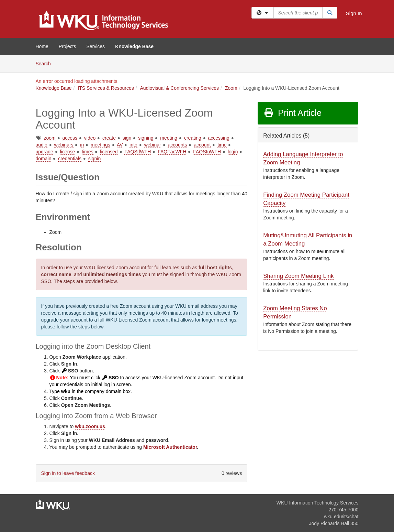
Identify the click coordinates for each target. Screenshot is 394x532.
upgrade (44, 152)
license (68, 152)
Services (95, 46)
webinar (153, 145)
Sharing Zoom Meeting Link (298, 276)
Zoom (231, 88)
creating (193, 138)
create (109, 138)
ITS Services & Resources (106, 88)
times (87, 152)
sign (127, 138)
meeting (169, 138)
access (70, 138)
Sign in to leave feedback (68, 473)
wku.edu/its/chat (341, 517)
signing (146, 138)
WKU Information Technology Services (318, 503)
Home (42, 46)
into (133, 145)
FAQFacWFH (172, 152)
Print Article (292, 113)
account (202, 145)
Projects (67, 46)
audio (42, 145)
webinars (64, 145)
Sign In (354, 13)
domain (44, 159)
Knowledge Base (134, 46)
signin (95, 159)
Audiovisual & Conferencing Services (180, 88)
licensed (109, 152)
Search (46, 63)
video (90, 138)
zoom (49, 138)
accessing (219, 138)
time (222, 145)
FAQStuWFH (207, 152)
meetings (100, 145)
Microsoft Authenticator (170, 447)
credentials (70, 159)
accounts (177, 145)
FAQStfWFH (138, 152)
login (233, 152)
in (82, 145)
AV (120, 145)
